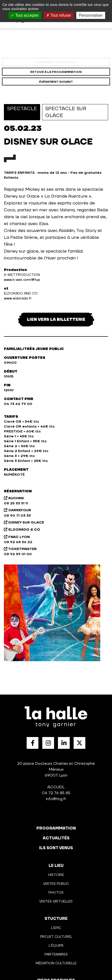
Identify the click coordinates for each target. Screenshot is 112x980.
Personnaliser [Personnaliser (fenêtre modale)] (91, 15)
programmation (56, 828)
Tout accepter (25, 15)
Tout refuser (59, 15)
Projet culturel (56, 937)
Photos (56, 893)
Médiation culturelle (56, 963)
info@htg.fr (56, 799)
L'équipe (56, 946)
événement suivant (56, 82)
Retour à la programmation (56, 72)
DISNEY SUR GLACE (24, 523)
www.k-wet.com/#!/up (22, 280)
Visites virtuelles (56, 901)
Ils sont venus (56, 848)
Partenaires (56, 954)
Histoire (56, 875)
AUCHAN (14, 498)
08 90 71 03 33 (17, 516)
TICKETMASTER (20, 549)
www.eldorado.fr (18, 298)
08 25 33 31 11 (16, 503)
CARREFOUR (17, 510)
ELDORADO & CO (22, 530)
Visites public (56, 884)
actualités (56, 838)
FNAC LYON (17, 537)
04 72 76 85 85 (56, 793)
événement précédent (56, 62)
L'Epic (56, 928)
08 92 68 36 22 (18, 542)
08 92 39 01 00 (18, 554)
